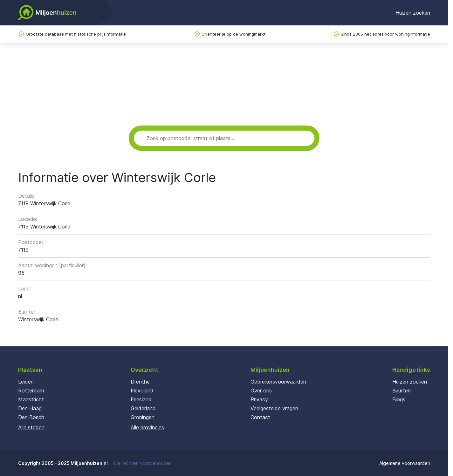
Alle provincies (147, 427)
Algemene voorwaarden (405, 463)
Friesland (141, 399)
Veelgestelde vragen (274, 408)
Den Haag (30, 408)
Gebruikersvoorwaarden (278, 382)
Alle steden (31, 427)
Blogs (399, 399)
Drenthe (140, 382)
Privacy (259, 399)
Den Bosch (31, 417)
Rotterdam (31, 391)
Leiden (26, 382)
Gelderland (143, 408)
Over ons (261, 391)
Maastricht (31, 399)
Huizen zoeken (413, 13)
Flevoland (142, 391)
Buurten (402, 391)
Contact (260, 417)
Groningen (143, 417)
